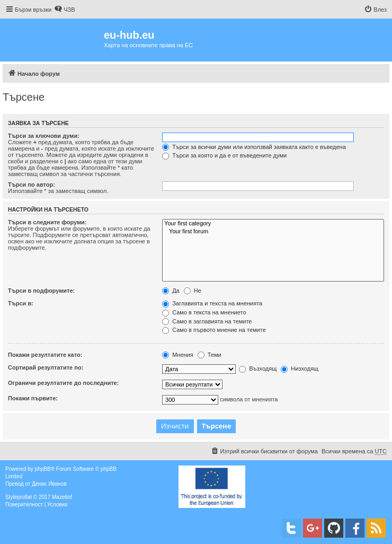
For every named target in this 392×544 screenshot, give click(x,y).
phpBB (43, 469)
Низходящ (300, 368)
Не (193, 291)
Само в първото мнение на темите (214, 330)
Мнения (178, 355)
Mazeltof (62, 497)
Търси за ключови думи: (44, 136)
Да (171, 291)
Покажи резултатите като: (45, 355)
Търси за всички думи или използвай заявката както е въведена (254, 147)
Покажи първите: (33, 398)
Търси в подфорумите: (41, 291)
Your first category (273, 224)
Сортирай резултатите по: (46, 367)
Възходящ (258, 368)
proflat (24, 497)
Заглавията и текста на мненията (212, 303)
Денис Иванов (49, 484)
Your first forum (273, 232)
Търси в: (21, 303)
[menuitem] (64, 10)
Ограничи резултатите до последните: (63, 383)
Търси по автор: (32, 185)
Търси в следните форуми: (47, 222)
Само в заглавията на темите (207, 321)
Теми (210, 355)
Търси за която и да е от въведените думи (224, 155)
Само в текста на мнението (204, 312)
